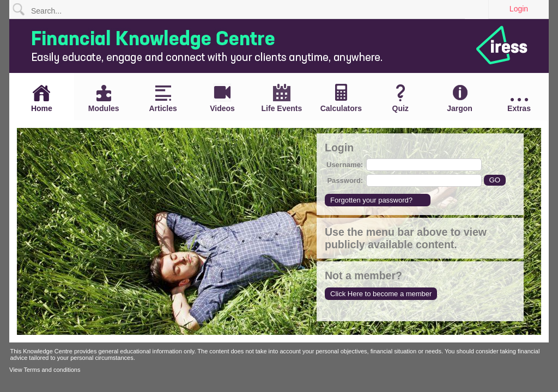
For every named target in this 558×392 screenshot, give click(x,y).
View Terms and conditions (45, 370)
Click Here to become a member (381, 294)
